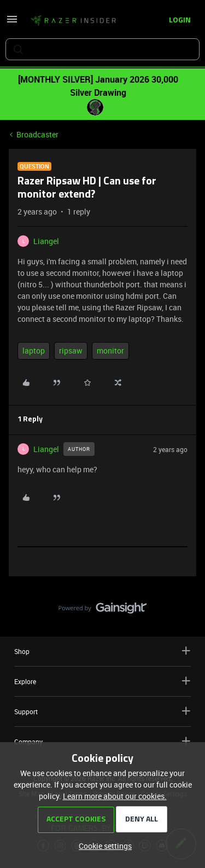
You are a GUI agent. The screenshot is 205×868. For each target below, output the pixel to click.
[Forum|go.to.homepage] (73, 21)
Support (102, 711)
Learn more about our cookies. (115, 796)
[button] (12, 23)
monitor (110, 351)
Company (102, 741)
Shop (102, 651)
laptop (34, 351)
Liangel (46, 241)
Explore (102, 681)
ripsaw (71, 351)
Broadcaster (37, 134)
